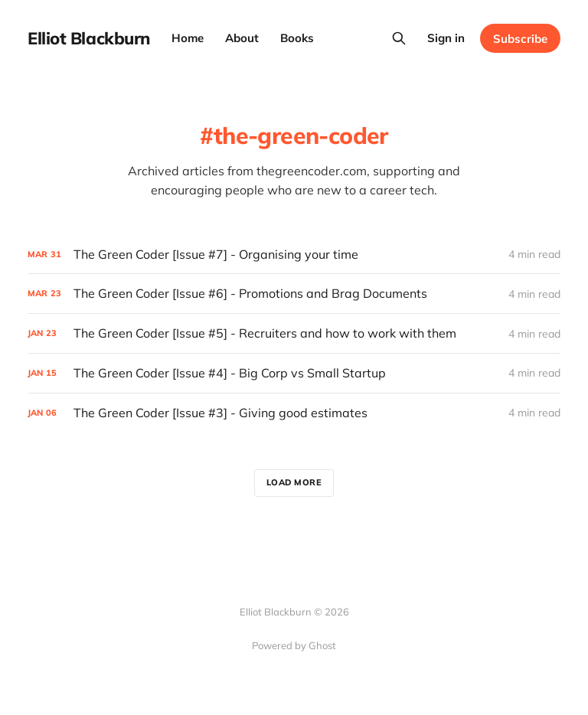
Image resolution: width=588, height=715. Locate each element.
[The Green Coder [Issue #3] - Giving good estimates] (294, 413)
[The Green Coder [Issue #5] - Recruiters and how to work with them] (294, 333)
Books (297, 38)
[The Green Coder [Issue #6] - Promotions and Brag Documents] (294, 294)
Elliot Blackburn (89, 38)
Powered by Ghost (294, 645)
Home (188, 38)
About (242, 38)
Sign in (446, 38)
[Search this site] (399, 38)
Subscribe (520, 39)
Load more (294, 482)
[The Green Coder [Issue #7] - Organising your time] (294, 255)
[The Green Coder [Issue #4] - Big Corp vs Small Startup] (294, 373)
